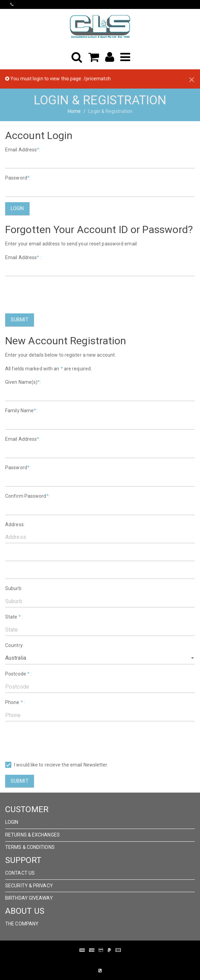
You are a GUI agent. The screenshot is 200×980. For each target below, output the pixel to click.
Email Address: (23, 150)
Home (74, 111)
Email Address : (23, 257)
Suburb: (14, 588)
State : (14, 617)
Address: (15, 524)
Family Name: (21, 411)
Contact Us (20, 873)
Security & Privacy (29, 886)
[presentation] (57, 295)
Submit (20, 320)
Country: (14, 645)
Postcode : (18, 674)
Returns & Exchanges (32, 835)
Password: (18, 178)
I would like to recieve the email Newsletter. (57, 765)
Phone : (15, 702)
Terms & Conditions (30, 847)
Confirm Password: (27, 496)
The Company (22, 924)
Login (17, 208)
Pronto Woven (95, 960)
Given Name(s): (23, 382)
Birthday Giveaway (29, 898)
